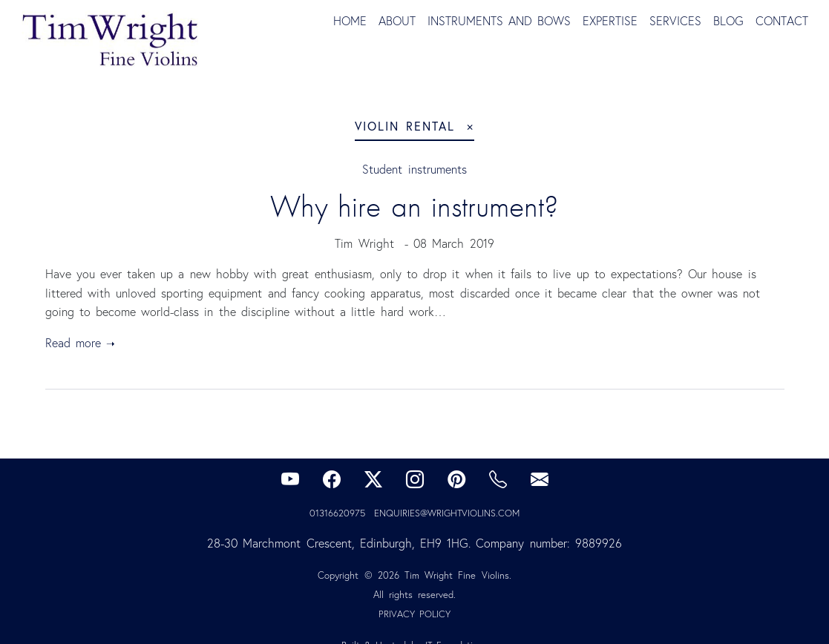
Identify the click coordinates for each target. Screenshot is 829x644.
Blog (728, 21)
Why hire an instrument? (414, 206)
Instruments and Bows (499, 21)
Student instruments (414, 169)
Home (350, 21)
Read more (73, 343)
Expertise (610, 21)
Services (675, 21)
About (397, 21)
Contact (782, 21)
